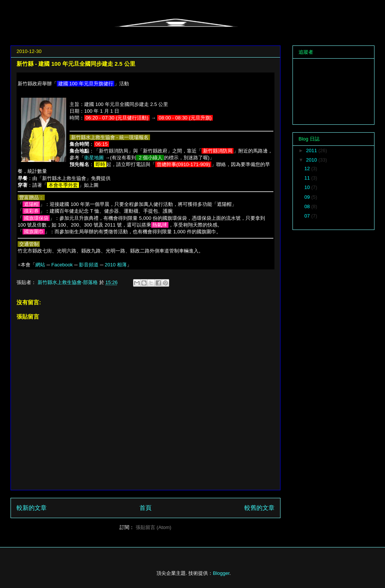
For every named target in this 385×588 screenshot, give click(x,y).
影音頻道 (89, 265)
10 (308, 187)
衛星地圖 (94, 158)
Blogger (221, 573)
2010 (312, 160)
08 (308, 206)
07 (308, 216)
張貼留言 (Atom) (154, 527)
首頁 (146, 508)
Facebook (62, 265)
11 (308, 178)
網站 (40, 265)
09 (308, 197)
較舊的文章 (259, 508)
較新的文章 (32, 508)
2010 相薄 (116, 265)
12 (308, 169)
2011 (312, 150)
